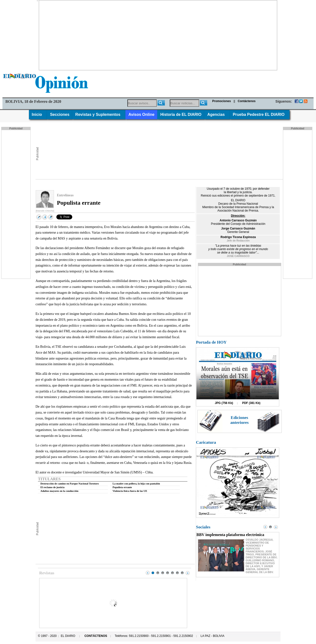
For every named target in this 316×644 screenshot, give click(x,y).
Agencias (217, 114)
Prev (148, 573)
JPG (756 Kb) (224, 403)
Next (188, 573)
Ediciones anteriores (239, 420)
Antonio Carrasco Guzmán (238, 220)
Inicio (38, 114)
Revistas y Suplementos (99, 114)
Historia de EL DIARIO (181, 114)
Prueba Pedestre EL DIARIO (260, 114)
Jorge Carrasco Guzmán (238, 228)
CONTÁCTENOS (96, 636)
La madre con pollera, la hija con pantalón (136, 484)
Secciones (60, 114)
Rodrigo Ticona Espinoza (238, 237)
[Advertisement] (158, 35)
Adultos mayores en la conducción (59, 491)
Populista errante (122, 487)
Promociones (221, 101)
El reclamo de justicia (52, 487)
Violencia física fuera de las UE (130, 491)
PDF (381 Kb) (251, 403)
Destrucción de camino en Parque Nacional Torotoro (70, 484)
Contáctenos (247, 101)
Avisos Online (141, 114)
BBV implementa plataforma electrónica (230, 535)
